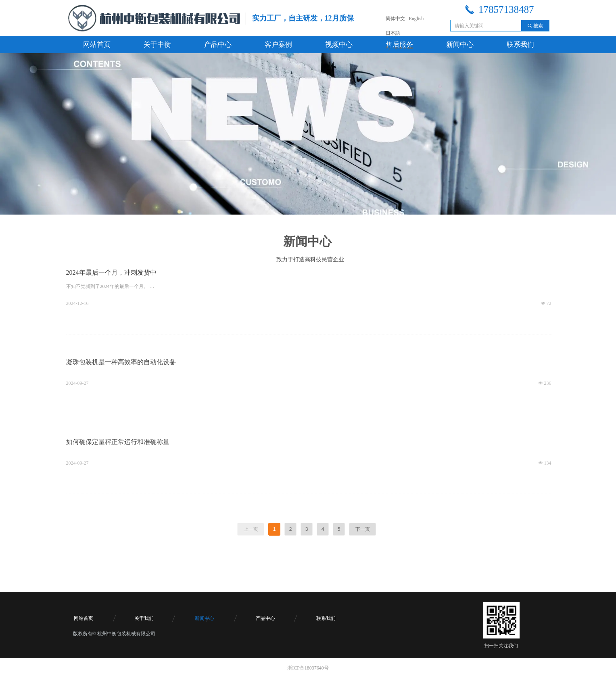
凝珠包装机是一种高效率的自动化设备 (121, 362)
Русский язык (400, 48)
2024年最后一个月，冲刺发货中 (111, 272)
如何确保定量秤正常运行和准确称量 (118, 442)
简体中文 (395, 19)
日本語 (393, 33)
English (417, 19)
